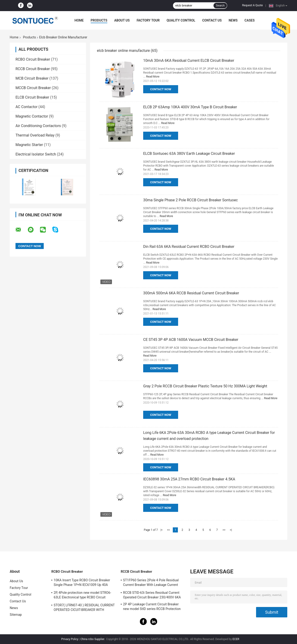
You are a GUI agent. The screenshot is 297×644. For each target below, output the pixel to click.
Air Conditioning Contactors (38, 126)
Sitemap (16, 615)
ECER (236, 639)
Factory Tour (148, 20)
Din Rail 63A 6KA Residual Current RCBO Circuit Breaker (189, 247)
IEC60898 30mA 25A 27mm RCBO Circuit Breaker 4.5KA (189, 479)
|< (162, 530)
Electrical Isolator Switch (36, 154)
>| (231, 530)
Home (79, 20)
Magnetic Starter (29, 145)
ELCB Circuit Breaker (32, 97)
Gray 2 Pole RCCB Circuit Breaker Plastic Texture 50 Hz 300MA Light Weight (205, 386)
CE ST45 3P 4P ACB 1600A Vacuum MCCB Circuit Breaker (191, 340)
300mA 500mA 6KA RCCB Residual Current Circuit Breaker (191, 293)
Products (99, 20)
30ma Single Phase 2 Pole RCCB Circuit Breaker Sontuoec (190, 200)
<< (168, 530)
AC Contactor (26, 107)
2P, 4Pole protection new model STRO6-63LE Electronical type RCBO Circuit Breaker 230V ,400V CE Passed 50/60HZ (83, 596)
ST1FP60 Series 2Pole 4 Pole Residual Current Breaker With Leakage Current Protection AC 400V (151, 583)
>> (224, 530)
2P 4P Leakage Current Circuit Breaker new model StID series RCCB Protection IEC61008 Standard (152, 607)
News (233, 20)
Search (220, 6)
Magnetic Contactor (32, 116)
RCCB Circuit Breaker (33, 69)
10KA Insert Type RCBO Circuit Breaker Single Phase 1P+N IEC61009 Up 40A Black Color (82, 583)
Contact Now (161, 89)
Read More (153, 77)
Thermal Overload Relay (35, 135)
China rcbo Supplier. (93, 639)
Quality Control (181, 20)
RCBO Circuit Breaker (33, 59)
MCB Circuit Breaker (32, 78)
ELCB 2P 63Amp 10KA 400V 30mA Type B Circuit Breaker (190, 107)
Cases (250, 20)
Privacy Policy (70, 639)
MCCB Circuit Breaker (33, 88)
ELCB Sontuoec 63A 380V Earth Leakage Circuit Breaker (189, 154)
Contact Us (212, 20)
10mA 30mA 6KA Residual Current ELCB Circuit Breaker (189, 61)
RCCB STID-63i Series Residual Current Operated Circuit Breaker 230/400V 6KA (152, 595)
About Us (122, 20)
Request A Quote (252, 5)
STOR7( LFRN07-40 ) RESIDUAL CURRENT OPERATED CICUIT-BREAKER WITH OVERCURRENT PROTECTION (84, 608)
